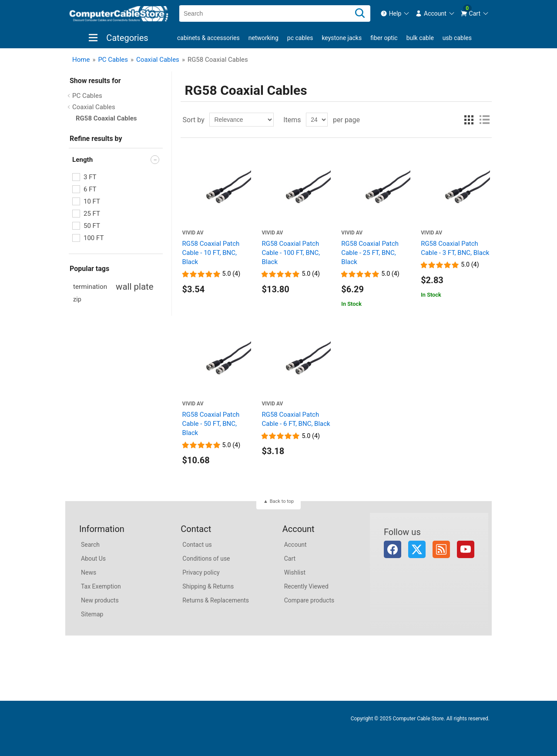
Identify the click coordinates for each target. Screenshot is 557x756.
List (484, 120)
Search (90, 545)
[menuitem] (395, 13)
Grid (469, 120)
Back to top (282, 501)
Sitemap (92, 614)
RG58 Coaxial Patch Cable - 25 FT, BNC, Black (370, 253)
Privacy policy (201, 572)
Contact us (197, 545)
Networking (263, 38)
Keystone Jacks (342, 38)
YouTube (466, 549)
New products (100, 600)
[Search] (360, 13)
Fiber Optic (384, 38)
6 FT (90, 189)
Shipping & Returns (208, 586)
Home (81, 60)
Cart (290, 559)
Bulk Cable (420, 38)
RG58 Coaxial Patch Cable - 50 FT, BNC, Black (211, 424)
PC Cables (300, 38)
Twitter (417, 549)
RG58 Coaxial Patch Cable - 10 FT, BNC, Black (211, 253)
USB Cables (457, 38)
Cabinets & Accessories (208, 38)
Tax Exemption (101, 586)
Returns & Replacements (216, 600)
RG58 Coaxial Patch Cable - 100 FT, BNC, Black (291, 253)
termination (90, 287)
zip (77, 299)
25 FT (92, 214)
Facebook (393, 549)
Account (295, 545)
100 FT (94, 238)
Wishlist (295, 572)
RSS (441, 549)
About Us (93, 559)
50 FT (92, 226)
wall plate (134, 287)
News (89, 572)
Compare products (309, 600)
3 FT (90, 177)
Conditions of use (206, 559)
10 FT (92, 201)
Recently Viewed (306, 586)
